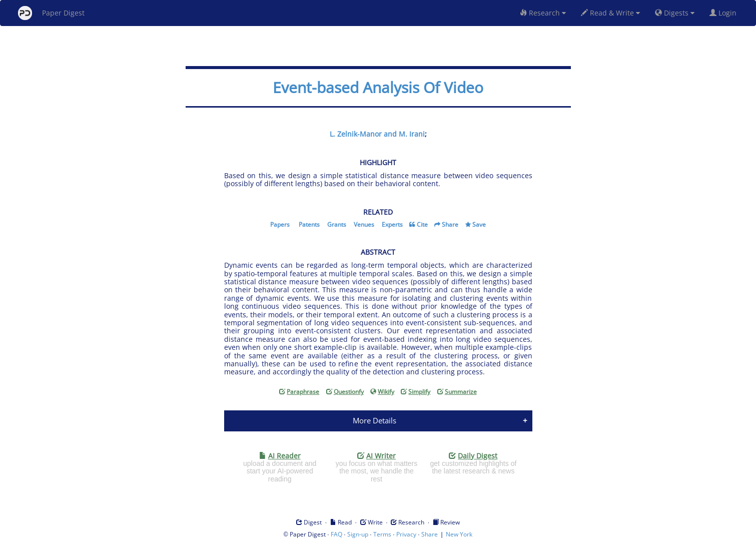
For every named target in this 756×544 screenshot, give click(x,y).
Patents (309, 224)
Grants (337, 224)
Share (450, 224)
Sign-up (358, 534)
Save (479, 224)
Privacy (406, 534)
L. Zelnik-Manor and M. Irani (377, 134)
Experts (392, 224)
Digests (675, 13)
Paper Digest (51, 13)
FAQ (336, 534)
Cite (422, 224)
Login (725, 13)
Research (543, 13)
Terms (382, 534)
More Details (374, 420)
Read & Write (610, 13)
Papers (280, 224)
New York (459, 534)
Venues (364, 224)
